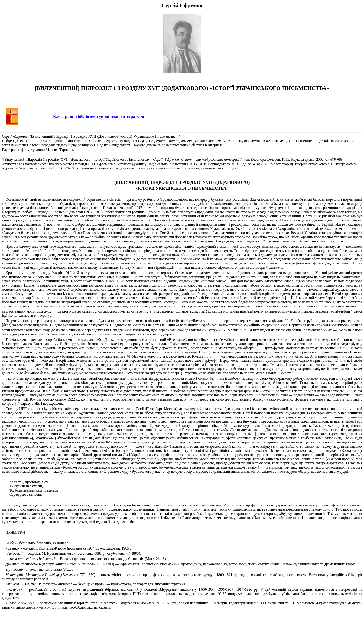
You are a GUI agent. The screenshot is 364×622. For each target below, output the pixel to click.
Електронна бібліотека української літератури (99, 116)
